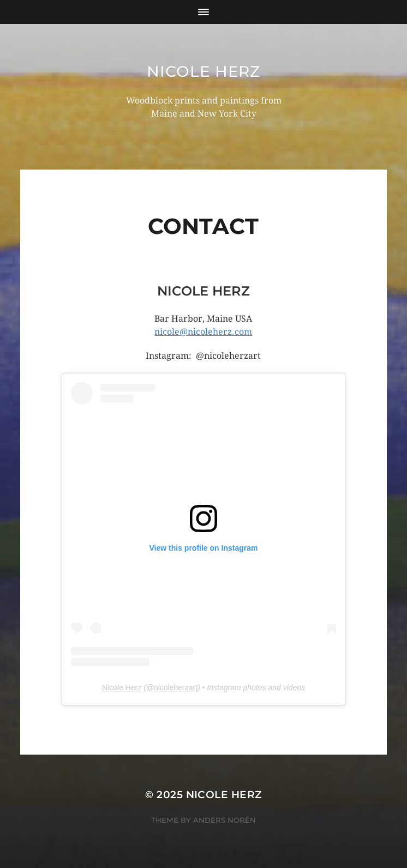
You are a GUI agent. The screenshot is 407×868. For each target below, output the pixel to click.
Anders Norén (225, 820)
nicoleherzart (176, 688)
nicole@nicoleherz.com (203, 332)
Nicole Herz (203, 71)
